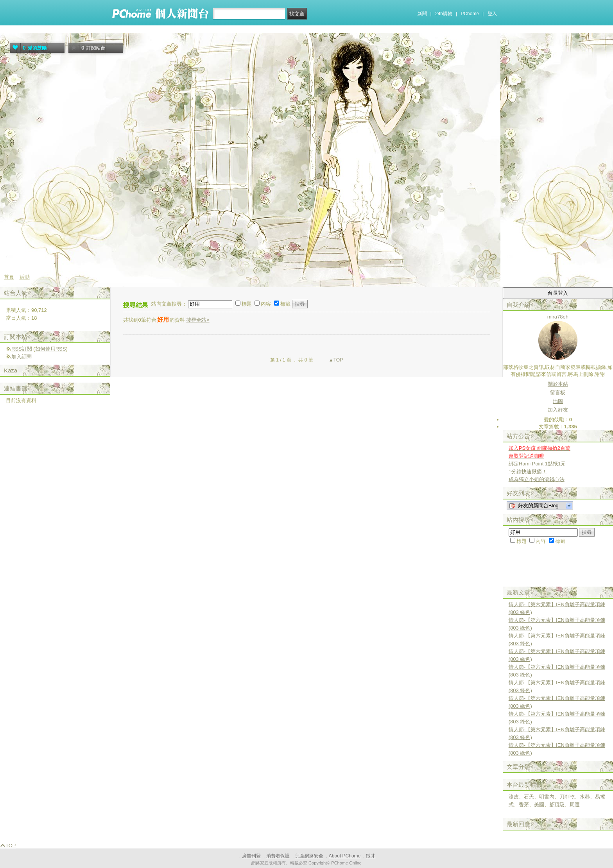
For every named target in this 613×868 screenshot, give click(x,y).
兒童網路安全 (309, 856)
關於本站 (558, 384)
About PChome (345, 856)
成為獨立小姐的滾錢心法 (537, 479)
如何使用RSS (51, 349)
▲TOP (335, 360)
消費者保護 (278, 856)
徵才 (371, 856)
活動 (25, 277)
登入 (492, 14)
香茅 (524, 804)
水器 (585, 797)
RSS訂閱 (22, 349)
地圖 (558, 401)
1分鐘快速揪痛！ (528, 472)
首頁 (9, 277)
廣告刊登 (251, 856)
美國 (539, 804)
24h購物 (444, 14)
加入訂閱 (22, 357)
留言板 (558, 393)
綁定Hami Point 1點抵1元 (537, 464)
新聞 (422, 14)
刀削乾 (567, 797)
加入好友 (558, 410)
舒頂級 (557, 804)
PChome (470, 14)
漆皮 (514, 797)
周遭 (575, 804)
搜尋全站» (198, 320)
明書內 (547, 797)
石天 (529, 797)
